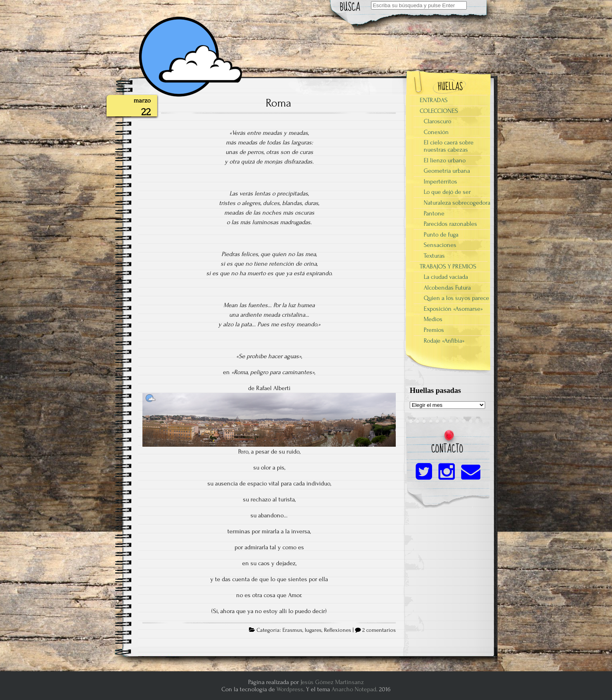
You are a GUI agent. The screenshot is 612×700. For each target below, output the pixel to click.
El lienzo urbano (445, 160)
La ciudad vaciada (446, 277)
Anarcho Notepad (354, 689)
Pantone (434, 213)
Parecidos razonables (450, 224)
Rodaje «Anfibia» (444, 341)
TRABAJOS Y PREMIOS (448, 266)
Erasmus (292, 630)
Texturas (434, 256)
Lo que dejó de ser (447, 192)
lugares (313, 630)
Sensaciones (440, 245)
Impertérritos (440, 181)
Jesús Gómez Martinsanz (332, 682)
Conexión (436, 132)
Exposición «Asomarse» (453, 309)
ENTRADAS (434, 100)
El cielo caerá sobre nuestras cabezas (449, 146)
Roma (278, 103)
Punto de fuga (441, 235)
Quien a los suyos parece (456, 298)
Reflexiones (338, 630)
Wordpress (290, 689)
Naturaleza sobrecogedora (457, 203)
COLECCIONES (439, 111)
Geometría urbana (447, 171)
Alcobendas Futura (447, 288)
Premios (434, 330)
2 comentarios (379, 630)
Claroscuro (437, 121)
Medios (433, 319)
